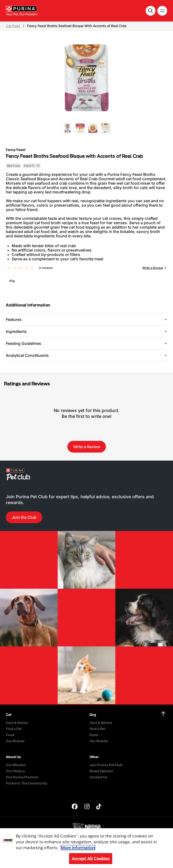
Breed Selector (102, 771)
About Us (13, 757)
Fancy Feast (15, 150)
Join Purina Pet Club (106, 765)
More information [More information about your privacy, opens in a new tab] (78, 848)
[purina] (75, 807)
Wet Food (13, 166)
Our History (15, 771)
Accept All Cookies (91, 859)
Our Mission (16, 765)
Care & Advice (17, 723)
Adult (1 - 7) (32, 166)
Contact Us (99, 777)
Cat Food (13, 26)
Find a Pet (14, 729)
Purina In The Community (27, 783)
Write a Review (153, 268)
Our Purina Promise (22, 777)
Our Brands (15, 741)
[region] (86, 848)
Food (10, 735)
